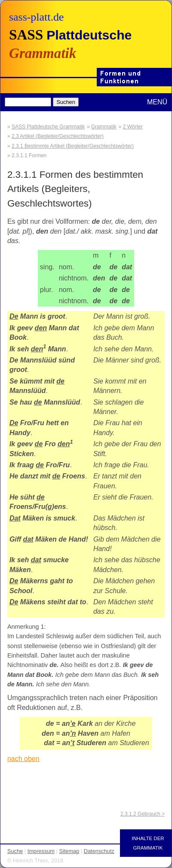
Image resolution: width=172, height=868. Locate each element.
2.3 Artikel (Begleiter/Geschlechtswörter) (58, 136)
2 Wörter (133, 127)
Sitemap (69, 851)
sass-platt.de (36, 17)
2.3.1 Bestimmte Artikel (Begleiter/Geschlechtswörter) (73, 146)
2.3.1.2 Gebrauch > (143, 814)
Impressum (41, 851)
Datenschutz (99, 851)
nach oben (23, 759)
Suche (15, 851)
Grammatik (104, 127)
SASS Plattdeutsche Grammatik (48, 127)
